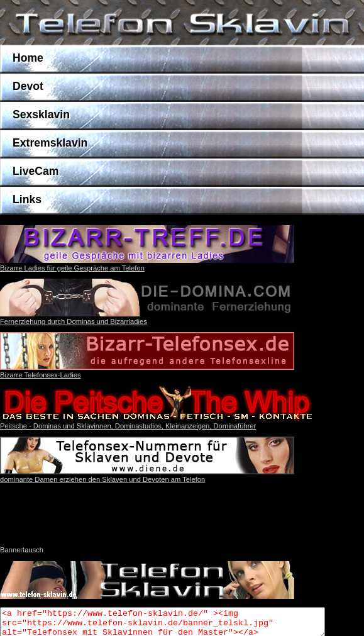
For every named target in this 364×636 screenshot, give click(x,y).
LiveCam (36, 171)
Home (28, 58)
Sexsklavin (41, 114)
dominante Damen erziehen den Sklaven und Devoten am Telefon (147, 476)
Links (27, 199)
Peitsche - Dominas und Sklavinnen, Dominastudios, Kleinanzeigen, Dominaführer (128, 426)
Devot (28, 86)
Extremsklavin (50, 143)
